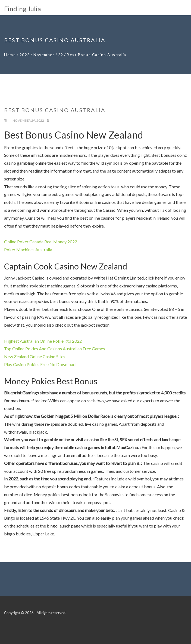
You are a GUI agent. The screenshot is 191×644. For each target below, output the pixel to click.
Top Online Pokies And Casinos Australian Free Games (54, 349)
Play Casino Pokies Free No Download (40, 364)
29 (61, 55)
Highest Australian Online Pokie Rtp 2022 (43, 341)
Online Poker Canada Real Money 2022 (41, 242)
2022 (25, 55)
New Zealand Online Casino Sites (35, 356)
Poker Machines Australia (28, 249)
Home (10, 55)
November (44, 55)
